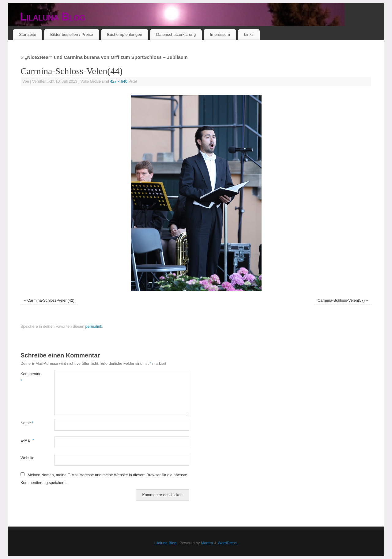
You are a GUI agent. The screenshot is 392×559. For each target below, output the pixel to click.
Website (27, 458)
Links (249, 34)
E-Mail (27, 440)
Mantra (207, 543)
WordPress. (228, 543)
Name (27, 423)
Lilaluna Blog (53, 17)
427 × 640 (119, 81)
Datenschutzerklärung (176, 34)
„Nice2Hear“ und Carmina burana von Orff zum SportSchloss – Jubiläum (104, 57)
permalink (94, 327)
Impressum (220, 34)
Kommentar (29, 377)
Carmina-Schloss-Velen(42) (51, 300)
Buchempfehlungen (125, 34)
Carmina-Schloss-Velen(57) (341, 300)
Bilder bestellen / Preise (72, 34)
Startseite (28, 34)
